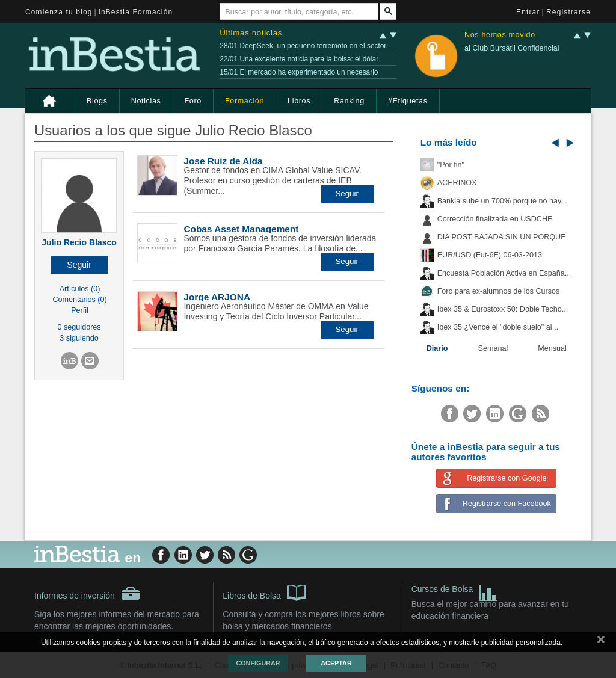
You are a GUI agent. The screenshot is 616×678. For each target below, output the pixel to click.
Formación (245, 101)
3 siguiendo (79, 338)
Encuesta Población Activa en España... (504, 273)
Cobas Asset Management (241, 229)
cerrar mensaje (601, 642)
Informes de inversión (87, 593)
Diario (437, 348)
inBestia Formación (136, 12)
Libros (299, 101)
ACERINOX (457, 183)
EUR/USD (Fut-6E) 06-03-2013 (490, 255)
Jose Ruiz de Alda (223, 161)
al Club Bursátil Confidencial (512, 48)
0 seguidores (79, 327)
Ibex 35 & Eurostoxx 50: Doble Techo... (503, 309)
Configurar (258, 663)
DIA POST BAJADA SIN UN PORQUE (502, 237)
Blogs (97, 101)
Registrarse (568, 12)
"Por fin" (451, 165)
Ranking (349, 101)
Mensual (552, 348)
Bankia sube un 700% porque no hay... (502, 201)
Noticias (146, 101)
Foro (193, 101)
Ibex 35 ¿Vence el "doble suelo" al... (498, 327)
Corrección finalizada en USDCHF (495, 219)
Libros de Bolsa (264, 592)
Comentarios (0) (79, 300)
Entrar (528, 12)
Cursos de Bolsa (455, 590)
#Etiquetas (408, 101)
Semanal (493, 348)
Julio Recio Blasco (79, 242)
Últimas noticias (251, 33)
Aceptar (336, 663)
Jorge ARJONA (217, 297)
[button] (79, 265)
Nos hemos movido (500, 35)
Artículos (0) (80, 289)
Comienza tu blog (59, 12)
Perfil (80, 310)
